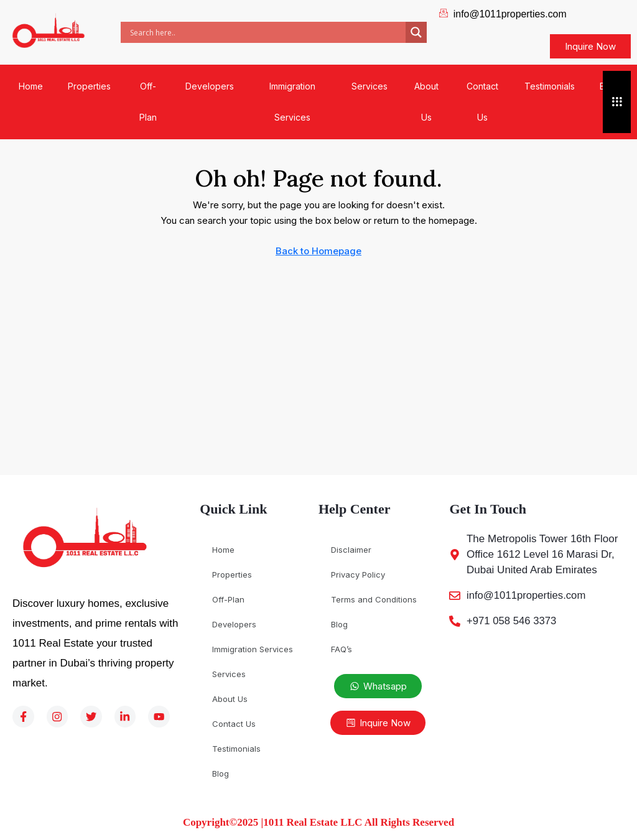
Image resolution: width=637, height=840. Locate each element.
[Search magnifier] (416, 32)
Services (370, 86)
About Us (426, 102)
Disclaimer (351, 550)
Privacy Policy (358, 575)
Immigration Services (292, 102)
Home (31, 86)
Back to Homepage (318, 251)
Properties (89, 86)
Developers (210, 86)
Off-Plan (148, 102)
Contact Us (482, 102)
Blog (221, 773)
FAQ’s (342, 649)
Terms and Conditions (374, 599)
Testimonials (550, 86)
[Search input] (266, 32)
